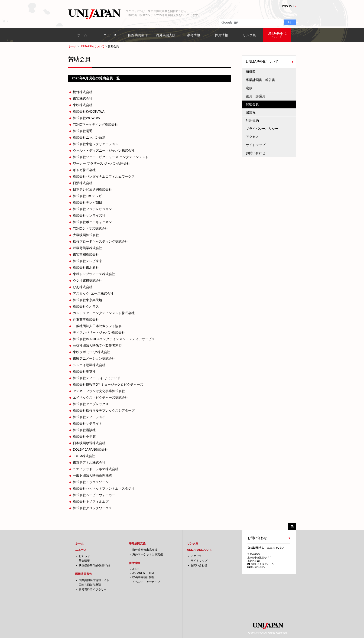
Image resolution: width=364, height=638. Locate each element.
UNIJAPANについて (277, 35)
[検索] (251, 23)
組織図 (251, 72)
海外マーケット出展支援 (148, 554)
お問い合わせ (256, 153)
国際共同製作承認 (90, 585)
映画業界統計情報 (143, 577)
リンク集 (249, 35)
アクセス (252, 137)
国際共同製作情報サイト (94, 580)
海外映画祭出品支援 (145, 550)
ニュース (110, 35)
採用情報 (221, 35)
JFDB (136, 569)
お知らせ (84, 556)
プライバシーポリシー (262, 129)
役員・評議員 (256, 96)
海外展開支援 (166, 35)
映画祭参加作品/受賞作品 (94, 565)
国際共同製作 (138, 35)
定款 (249, 88)
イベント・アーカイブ (146, 582)
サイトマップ (256, 145)
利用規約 (252, 120)
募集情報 (84, 561)
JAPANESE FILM (143, 573)
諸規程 (251, 112)
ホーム (82, 35)
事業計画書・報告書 (260, 80)
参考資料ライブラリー (93, 589)
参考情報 (194, 35)
